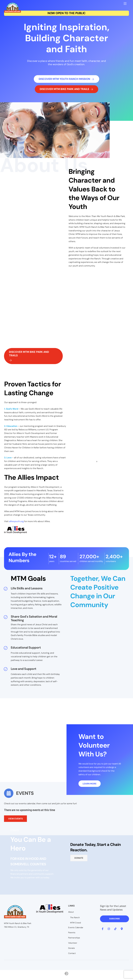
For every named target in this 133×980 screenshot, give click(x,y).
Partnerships (74, 939)
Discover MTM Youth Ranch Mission (66, 80)
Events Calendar (76, 929)
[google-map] (122, 930)
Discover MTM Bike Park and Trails (66, 90)
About (71, 914)
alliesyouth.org (16, 524)
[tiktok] (115, 930)
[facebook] (103, 930)
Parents (72, 934)
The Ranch (75, 919)
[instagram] (109, 930)
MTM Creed (75, 924)
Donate (79, 861)
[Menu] (125, 3)
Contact (72, 955)
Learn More (90, 787)
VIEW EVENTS (15, 822)
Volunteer (73, 945)
